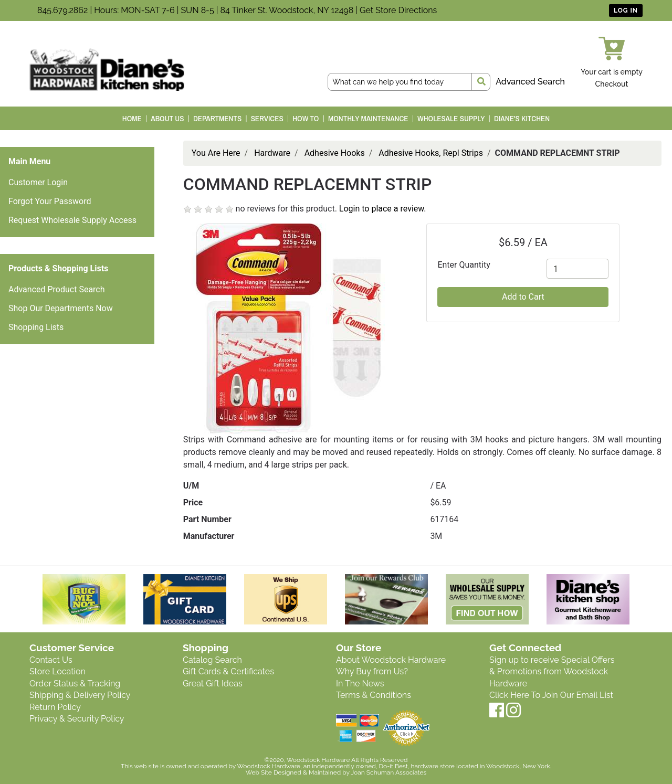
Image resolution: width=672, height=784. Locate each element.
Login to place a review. (383, 209)
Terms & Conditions (374, 695)
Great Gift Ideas (213, 684)
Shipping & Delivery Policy (80, 695)
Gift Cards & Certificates (228, 671)
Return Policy (55, 707)
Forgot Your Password (50, 201)
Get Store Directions (398, 10)
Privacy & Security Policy (77, 719)
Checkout (612, 84)
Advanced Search (530, 82)
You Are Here (216, 153)
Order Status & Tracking (75, 684)
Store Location (57, 671)
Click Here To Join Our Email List (551, 695)
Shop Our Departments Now (61, 308)
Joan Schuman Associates (388, 772)
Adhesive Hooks (335, 153)
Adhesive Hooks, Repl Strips (431, 153)
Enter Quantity (464, 265)
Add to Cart (523, 297)
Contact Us (51, 660)
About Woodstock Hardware (391, 660)
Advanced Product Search (57, 289)
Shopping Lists (36, 327)
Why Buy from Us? (372, 671)
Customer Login (38, 182)
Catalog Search (212, 660)
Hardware (272, 153)
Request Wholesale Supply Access (72, 220)
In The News (360, 684)
